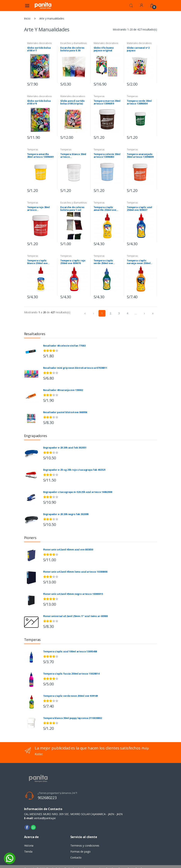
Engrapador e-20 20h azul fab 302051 (65, 448)
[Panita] (43, 6)
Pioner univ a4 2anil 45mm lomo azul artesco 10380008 (75, 572)
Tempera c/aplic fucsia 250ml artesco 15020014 (71, 674)
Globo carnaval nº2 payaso (138, 49)
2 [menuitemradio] (110, 313)
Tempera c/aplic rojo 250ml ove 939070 (73, 262)
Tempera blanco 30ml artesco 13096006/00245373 (73, 156)
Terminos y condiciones (85, 846)
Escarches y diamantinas (74, 43)
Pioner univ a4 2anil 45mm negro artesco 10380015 (73, 594)
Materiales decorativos (40, 43)
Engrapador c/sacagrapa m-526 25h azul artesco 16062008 (78, 492)
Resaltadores (35, 334)
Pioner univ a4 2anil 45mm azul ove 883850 (68, 550)
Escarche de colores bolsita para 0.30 (72, 49)
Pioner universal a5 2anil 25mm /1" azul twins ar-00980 (75, 616)
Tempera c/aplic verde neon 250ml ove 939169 (71, 696)
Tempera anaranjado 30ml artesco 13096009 (140, 156)
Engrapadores (36, 436)
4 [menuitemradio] (127, 313)
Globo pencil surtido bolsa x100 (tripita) (72, 102)
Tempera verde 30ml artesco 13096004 (139, 102)
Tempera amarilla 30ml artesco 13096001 (41, 156)
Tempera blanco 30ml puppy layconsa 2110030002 (73, 718)
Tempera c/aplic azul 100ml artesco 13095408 (70, 652)
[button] (131, 5)
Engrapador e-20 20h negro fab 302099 (66, 514)
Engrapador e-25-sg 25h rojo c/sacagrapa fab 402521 (75, 470)
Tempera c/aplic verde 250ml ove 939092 (104, 262)
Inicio (27, 18)
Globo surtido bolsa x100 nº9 (39, 102)
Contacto (76, 857)
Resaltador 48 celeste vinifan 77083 (64, 346)
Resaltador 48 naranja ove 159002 (63, 390)
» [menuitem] (153, 313)
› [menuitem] (144, 313)
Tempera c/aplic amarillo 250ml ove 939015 (105, 209)
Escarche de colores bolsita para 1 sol (72, 209)
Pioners (30, 538)
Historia (29, 846)
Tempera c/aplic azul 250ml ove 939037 (139, 209)
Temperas (99, 96)
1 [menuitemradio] (102, 313)
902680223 (47, 798)
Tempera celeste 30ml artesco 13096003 (107, 156)
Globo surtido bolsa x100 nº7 (39, 49)
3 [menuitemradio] (119, 313)
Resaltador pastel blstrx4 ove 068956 (65, 412)
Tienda (28, 851)
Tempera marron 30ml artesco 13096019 (107, 102)
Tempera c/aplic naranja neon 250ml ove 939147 (139, 262)
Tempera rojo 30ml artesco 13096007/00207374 (39, 209)
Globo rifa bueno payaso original (104, 49)
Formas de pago (80, 851)
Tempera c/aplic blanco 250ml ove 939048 (37, 262)
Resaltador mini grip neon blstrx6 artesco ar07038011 (75, 368)
